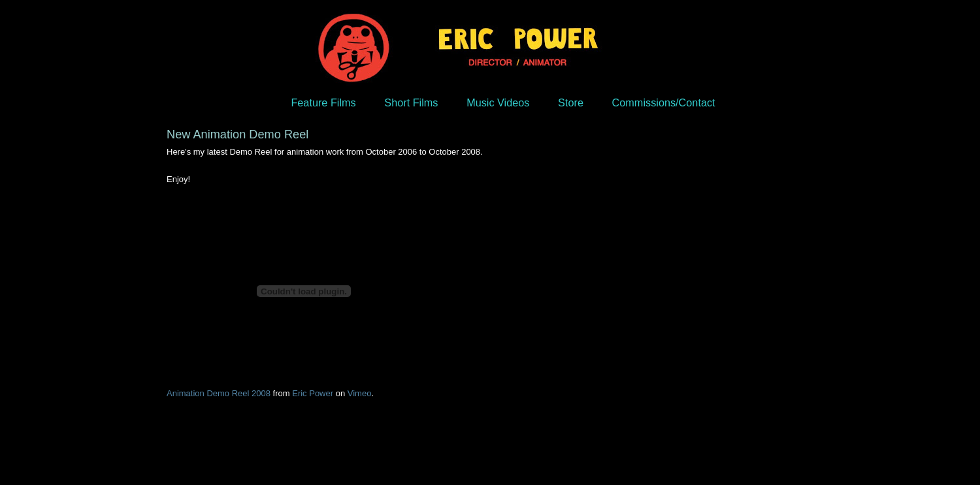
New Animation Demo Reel (237, 134)
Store (571, 102)
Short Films (411, 102)
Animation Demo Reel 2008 (219, 393)
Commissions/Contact (664, 102)
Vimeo (360, 393)
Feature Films (323, 102)
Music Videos (498, 102)
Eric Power (313, 393)
